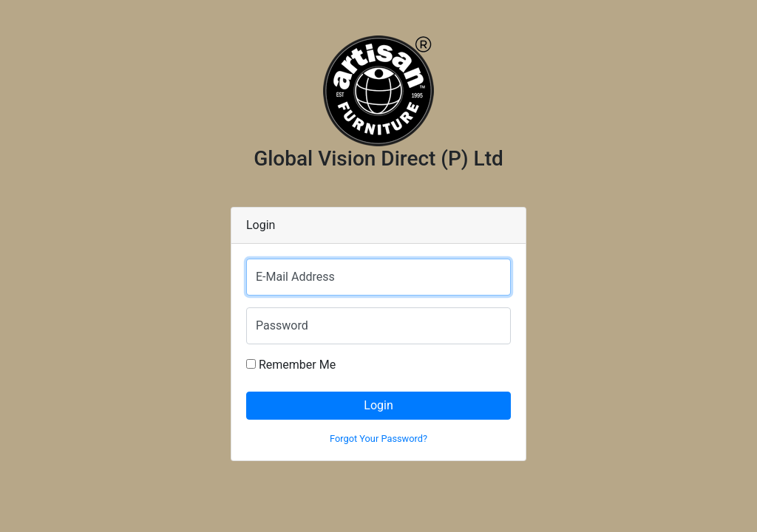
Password (282, 325)
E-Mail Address (295, 277)
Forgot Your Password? (378, 439)
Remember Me (291, 365)
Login (378, 405)
